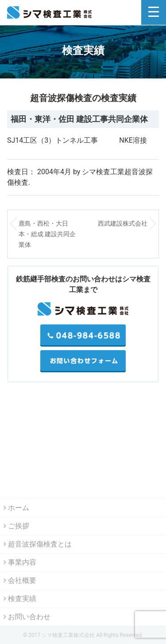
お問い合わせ (27, 617)
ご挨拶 (16, 526)
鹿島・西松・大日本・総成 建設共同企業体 (47, 234)
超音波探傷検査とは (38, 544)
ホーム (16, 508)
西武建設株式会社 (123, 223)
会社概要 (20, 580)
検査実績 (20, 599)
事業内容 (20, 562)
